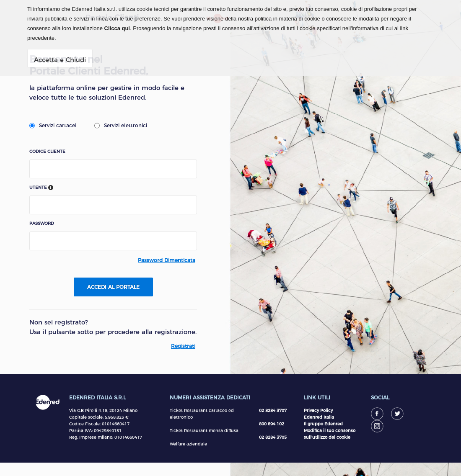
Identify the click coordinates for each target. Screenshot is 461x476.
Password (42, 224)
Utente (41, 188)
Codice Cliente (47, 152)
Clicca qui (117, 28)
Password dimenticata (167, 260)
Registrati (183, 346)
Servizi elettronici (121, 126)
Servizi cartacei (53, 126)
